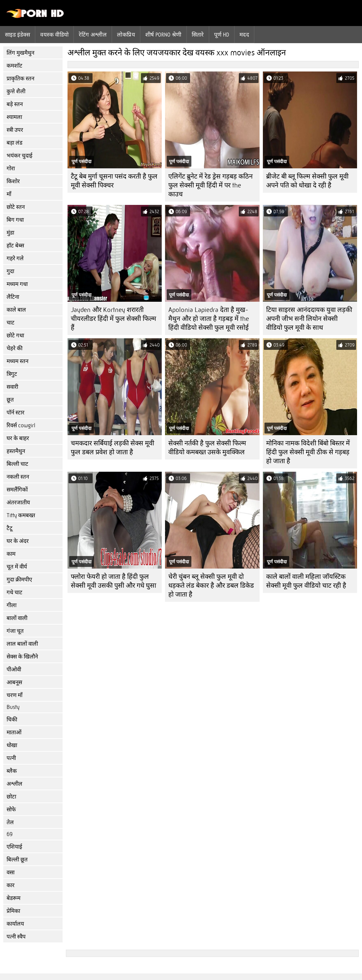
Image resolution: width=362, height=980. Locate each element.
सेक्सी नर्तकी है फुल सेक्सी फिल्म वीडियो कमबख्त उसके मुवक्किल (207, 448)
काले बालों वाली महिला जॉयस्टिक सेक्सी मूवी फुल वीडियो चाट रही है (306, 581)
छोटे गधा (15, 336)
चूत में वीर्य (17, 567)
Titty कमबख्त (21, 515)
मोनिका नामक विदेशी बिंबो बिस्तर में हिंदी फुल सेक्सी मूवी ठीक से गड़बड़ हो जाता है (308, 452)
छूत (10, 400)
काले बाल (16, 310)
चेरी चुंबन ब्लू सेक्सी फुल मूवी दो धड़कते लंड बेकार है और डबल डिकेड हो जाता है (211, 586)
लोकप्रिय (126, 35)
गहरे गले (15, 258)
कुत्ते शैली (16, 91)
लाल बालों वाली (22, 644)
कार (11, 885)
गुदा (10, 271)
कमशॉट (14, 66)
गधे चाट (14, 592)
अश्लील (14, 784)
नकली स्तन (18, 477)
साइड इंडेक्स (17, 35)
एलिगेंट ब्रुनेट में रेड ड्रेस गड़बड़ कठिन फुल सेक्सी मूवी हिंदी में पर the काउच (210, 185)
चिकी (12, 720)
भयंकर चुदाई (19, 156)
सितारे (198, 35)
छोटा (11, 797)
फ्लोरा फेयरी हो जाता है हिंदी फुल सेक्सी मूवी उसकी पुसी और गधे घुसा (113, 581)
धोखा (12, 745)
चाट (11, 323)
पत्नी (11, 758)
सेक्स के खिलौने (22, 657)
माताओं (14, 732)
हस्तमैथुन (16, 451)
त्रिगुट (12, 374)
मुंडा (10, 233)
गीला (12, 605)
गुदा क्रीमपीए (19, 580)
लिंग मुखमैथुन (20, 53)
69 (10, 834)
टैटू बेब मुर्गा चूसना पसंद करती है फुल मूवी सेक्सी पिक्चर (114, 181)
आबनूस (14, 682)
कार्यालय (15, 924)
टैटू (10, 528)
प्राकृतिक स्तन (20, 79)
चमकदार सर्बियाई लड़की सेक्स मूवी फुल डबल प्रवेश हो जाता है (112, 448)
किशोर (13, 181)
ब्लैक (12, 771)
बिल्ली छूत (17, 860)
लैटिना (13, 297)
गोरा (11, 168)
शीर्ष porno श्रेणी (163, 35)
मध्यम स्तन (17, 361)
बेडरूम (14, 898)
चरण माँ (14, 695)
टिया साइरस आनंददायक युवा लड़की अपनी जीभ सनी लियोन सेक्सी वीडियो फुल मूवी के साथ (309, 319)
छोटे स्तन (16, 207)
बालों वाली (17, 618)
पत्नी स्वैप (16, 937)
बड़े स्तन (15, 104)
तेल (10, 822)
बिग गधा (15, 220)
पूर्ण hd (222, 35)
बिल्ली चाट (17, 464)
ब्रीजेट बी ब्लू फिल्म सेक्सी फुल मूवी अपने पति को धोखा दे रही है (307, 181)
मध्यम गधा (17, 284)
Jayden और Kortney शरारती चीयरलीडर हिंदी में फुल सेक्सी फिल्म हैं (113, 319)
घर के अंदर (18, 541)
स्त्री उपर (15, 130)
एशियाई (14, 847)
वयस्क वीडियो (54, 35)
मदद (244, 35)
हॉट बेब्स (15, 246)
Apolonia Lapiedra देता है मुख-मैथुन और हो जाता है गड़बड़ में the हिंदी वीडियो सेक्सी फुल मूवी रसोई (209, 319)
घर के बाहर (18, 438)
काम (11, 554)
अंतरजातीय (18, 503)
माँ (9, 194)
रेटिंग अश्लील (93, 35)
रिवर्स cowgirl (21, 425)
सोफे (11, 810)
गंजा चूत (15, 631)
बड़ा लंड (14, 143)
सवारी (12, 387)
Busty (13, 707)
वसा (11, 872)
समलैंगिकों (17, 490)
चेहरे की (14, 348)
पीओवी (14, 670)
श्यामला (14, 117)
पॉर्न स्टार (15, 413)
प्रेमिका (13, 911)
